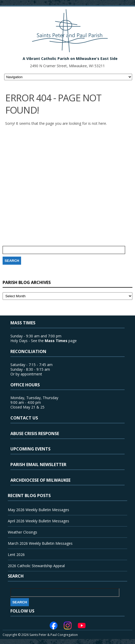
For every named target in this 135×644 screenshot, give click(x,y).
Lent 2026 (16, 555)
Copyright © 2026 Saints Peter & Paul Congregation (40, 635)
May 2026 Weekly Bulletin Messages (38, 510)
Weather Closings (22, 532)
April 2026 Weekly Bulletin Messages (38, 521)
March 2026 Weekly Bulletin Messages (40, 543)
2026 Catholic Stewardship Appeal (36, 566)
